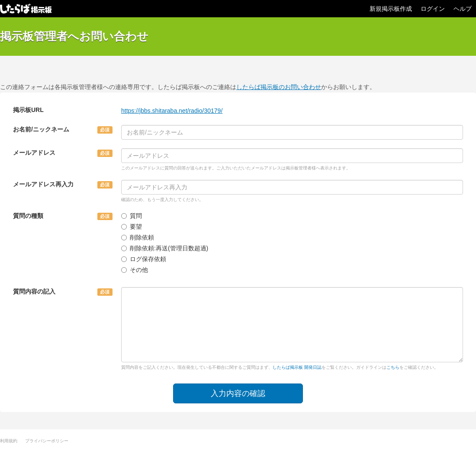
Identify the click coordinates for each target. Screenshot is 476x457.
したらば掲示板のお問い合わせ (279, 87)
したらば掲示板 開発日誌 (297, 367)
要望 (132, 227)
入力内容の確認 (238, 393)
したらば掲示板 (26, 9)
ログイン (433, 9)
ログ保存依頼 (144, 259)
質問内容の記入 (34, 291)
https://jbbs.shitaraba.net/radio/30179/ (172, 111)
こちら (393, 367)
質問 (132, 216)
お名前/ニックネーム (41, 129)
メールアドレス (34, 153)
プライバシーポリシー (47, 441)
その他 (135, 270)
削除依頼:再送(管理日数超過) (165, 248)
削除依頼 (138, 237)
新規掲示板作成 (391, 9)
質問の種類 (28, 216)
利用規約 (9, 441)
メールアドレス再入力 (43, 184)
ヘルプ (463, 9)
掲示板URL (28, 110)
